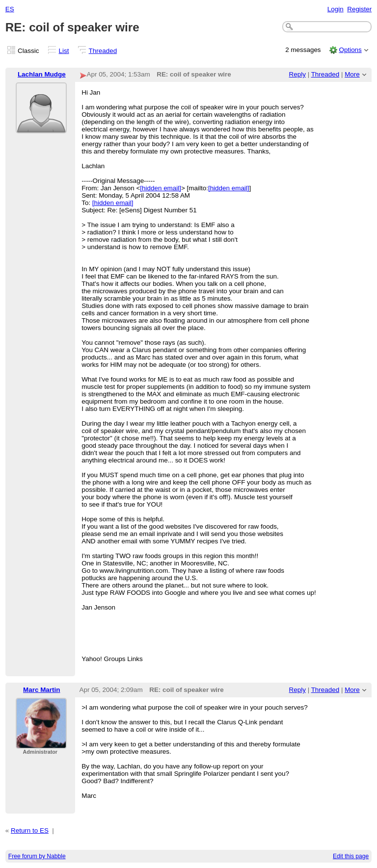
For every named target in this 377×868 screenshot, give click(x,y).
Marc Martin (41, 690)
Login (336, 9)
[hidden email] (161, 188)
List (64, 51)
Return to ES (30, 830)
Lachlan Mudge (42, 74)
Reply (297, 74)
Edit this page (351, 856)
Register (359, 9)
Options (350, 50)
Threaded (103, 51)
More (352, 74)
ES (10, 9)
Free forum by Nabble (37, 856)
